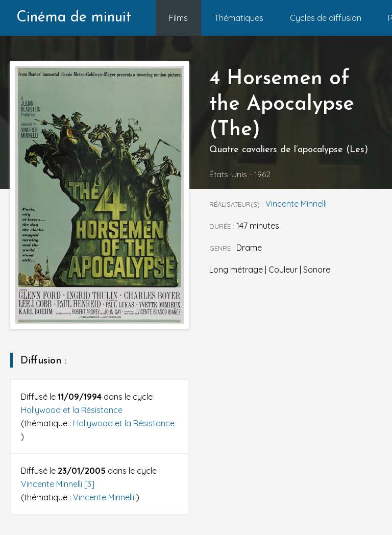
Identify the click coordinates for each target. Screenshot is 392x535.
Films (178, 18)
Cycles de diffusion (326, 18)
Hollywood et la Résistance (72, 410)
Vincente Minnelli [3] (58, 484)
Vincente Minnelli (105, 497)
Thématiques (239, 18)
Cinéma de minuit (74, 18)
